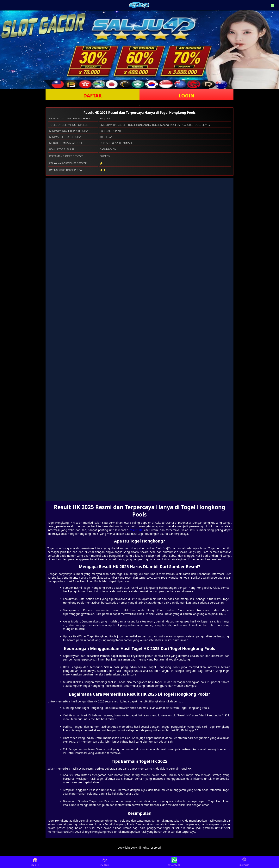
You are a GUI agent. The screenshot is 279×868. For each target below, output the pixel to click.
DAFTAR (93, 95)
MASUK (35, 862)
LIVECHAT (244, 862)
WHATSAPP (174, 862)
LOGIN (186, 95)
